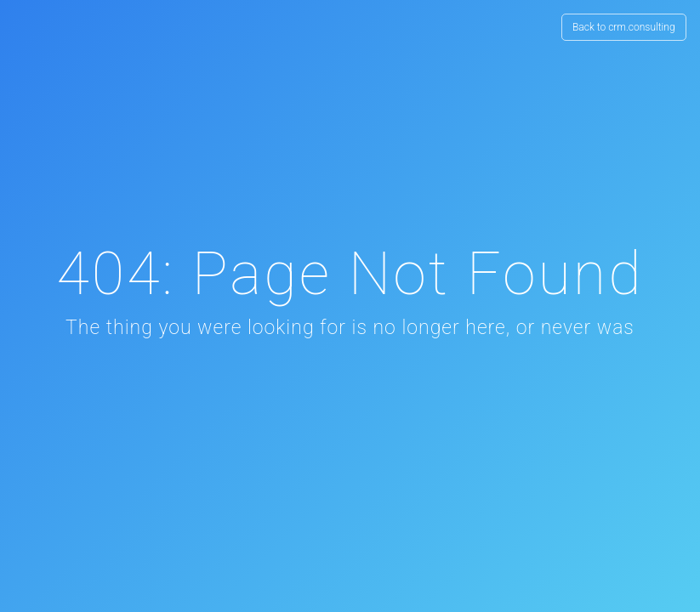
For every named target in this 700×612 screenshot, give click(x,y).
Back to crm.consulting (624, 27)
